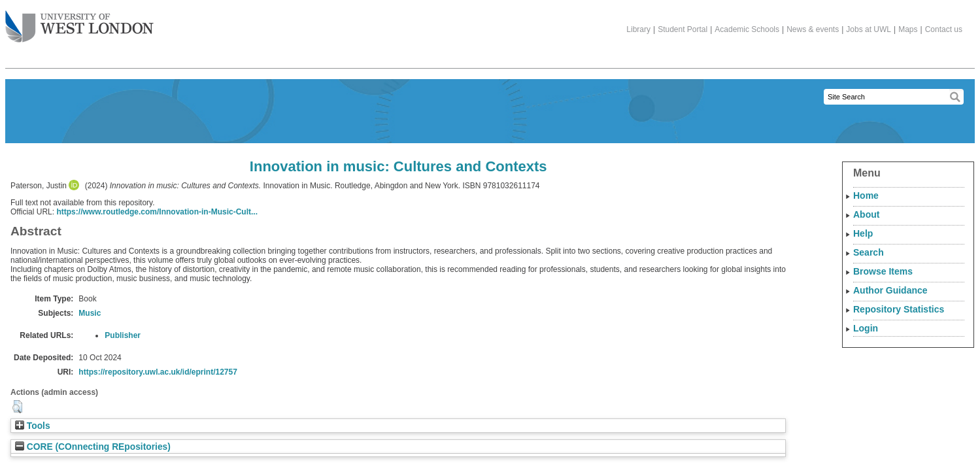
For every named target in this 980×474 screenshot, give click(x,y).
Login (866, 328)
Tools (33, 426)
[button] (17, 407)
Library (638, 29)
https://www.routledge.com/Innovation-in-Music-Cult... (157, 212)
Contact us (944, 29)
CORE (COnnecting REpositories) (93, 447)
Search (869, 252)
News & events (813, 29)
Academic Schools (747, 29)
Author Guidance (890, 290)
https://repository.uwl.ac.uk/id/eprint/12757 (158, 372)
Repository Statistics (899, 309)
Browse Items (883, 271)
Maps (908, 29)
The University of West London (79, 22)
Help (863, 233)
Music (90, 313)
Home (866, 195)
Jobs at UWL (869, 29)
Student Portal (683, 29)
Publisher (123, 335)
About (866, 214)
